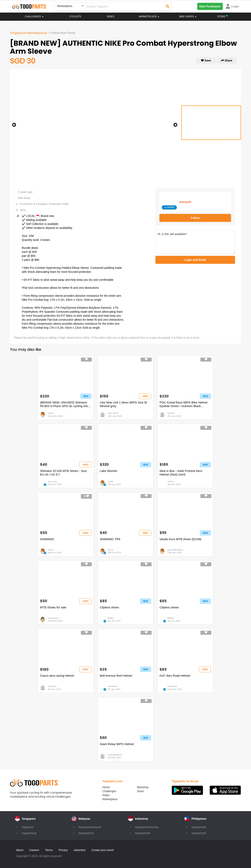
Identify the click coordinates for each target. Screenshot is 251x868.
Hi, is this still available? (195, 242)
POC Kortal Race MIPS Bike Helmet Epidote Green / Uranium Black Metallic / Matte (184, 404)
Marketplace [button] (149, 17)
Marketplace (110, 799)
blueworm (172, 686)
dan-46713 (113, 413)
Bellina (111, 618)
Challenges (34, 17)
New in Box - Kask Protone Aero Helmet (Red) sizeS (181, 473)
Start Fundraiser (210, 6)
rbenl (50, 413)
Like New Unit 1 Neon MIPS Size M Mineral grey (123, 404)
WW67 (171, 482)
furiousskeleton (115, 755)
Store (140, 791)
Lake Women (109, 471)
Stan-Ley (52, 482)
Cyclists (75, 17)
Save (206, 60)
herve (51, 550)
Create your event (102, 850)
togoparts (28, 827)
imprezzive (53, 618)
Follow (195, 218)
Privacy (63, 850)
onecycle (185, 202)
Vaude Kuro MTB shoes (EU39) (180, 539)
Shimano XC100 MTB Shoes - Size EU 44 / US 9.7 (63, 473)
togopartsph (199, 827)
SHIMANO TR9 (110, 539)
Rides (111, 17)
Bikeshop (143, 787)
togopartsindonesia (147, 827)
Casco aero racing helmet (57, 676)
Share (227, 60)
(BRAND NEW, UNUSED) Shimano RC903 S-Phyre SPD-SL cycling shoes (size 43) (66, 404)
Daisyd (171, 413)
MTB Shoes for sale (53, 607)
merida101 (113, 686)
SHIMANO (47, 539)
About (20, 850)
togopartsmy (86, 833)
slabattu (52, 686)
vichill (110, 482)
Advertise (79, 850)
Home (106, 787)
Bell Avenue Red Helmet (116, 676)
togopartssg (29, 833)
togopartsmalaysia (90, 827)
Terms (49, 850)
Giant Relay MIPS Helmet (117, 744)
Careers (34, 850)
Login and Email (195, 260)
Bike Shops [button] (188, 17)
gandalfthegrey (175, 550)
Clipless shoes (109, 607)
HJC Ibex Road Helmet (175, 676)
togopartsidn (143, 833)
